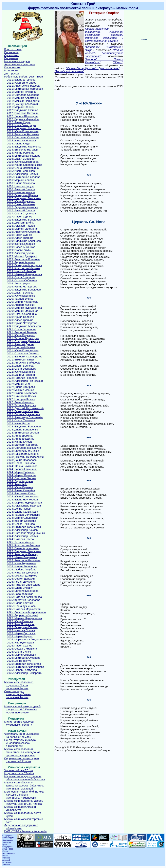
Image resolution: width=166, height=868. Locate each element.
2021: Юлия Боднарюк (21, 335)
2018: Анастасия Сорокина (24, 232)
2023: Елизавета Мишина (23, 454)
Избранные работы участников (24, 77)
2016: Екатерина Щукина (23, 195)
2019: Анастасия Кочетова (23, 259)
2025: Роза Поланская (21, 624)
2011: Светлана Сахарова (23, 95)
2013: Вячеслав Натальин (23, 134)
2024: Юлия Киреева (20, 487)
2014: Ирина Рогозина (21, 153)
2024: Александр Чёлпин (23, 536)
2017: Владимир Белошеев (24, 198)
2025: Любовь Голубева (22, 570)
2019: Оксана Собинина (22, 280)
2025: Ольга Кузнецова (21, 606)
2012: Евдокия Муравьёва (23, 119)
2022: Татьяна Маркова (22, 405)
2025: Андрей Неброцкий (23, 615)
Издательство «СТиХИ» (19, 773)
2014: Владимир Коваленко (24, 147)
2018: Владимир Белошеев (24, 220)
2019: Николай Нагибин (22, 271)
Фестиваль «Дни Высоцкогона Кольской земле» (21, 735)
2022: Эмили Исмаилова (22, 393)
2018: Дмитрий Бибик (20, 223)
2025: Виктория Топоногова (24, 664)
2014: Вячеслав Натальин (23, 150)
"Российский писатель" (69, 71)
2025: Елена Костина (20, 603)
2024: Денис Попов (19, 509)
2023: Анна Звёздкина (21, 439)
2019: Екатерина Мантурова (25, 265)
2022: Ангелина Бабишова (23, 363)
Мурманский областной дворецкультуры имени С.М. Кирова (24, 802)
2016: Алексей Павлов (21, 189)
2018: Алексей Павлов (21, 226)
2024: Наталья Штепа (20, 539)
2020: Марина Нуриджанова (24, 308)
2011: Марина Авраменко (23, 98)
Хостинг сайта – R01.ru (19, 770)
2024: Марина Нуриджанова (24, 503)
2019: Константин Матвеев (24, 268)
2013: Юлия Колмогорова (23, 131)
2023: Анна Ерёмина (20, 436)
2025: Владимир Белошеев (24, 551)
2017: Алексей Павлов (21, 210)
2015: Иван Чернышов (21, 171)
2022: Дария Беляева (20, 366)
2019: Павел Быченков (21, 247)
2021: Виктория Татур (21, 360)
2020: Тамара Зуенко (20, 299)
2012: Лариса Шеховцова (23, 116)
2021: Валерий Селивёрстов (25, 357)
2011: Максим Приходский (23, 101)
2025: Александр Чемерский (25, 673)
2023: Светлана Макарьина (24, 448)
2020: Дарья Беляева (20, 293)
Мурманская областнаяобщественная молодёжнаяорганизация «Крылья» (22, 752)
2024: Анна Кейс (17, 484)
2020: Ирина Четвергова (22, 323)
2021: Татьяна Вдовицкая (23, 338)
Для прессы (12, 74)
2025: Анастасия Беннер (22, 554)
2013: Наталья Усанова (22, 140)
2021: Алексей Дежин (20, 344)
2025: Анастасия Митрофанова (26, 612)
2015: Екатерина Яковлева (24, 177)
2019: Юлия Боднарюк (21, 244)
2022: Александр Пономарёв (25, 417)
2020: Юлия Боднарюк (21, 296)
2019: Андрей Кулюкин (21, 262)
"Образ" (118, 62)
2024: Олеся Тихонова (21, 524)
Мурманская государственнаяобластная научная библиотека (24, 778)
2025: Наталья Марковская (24, 609)
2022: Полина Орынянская (24, 414)
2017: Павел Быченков (21, 204)
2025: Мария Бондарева (22, 557)
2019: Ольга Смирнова (21, 277)
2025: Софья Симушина (22, 649)
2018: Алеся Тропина (20, 238)
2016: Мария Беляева (21, 180)
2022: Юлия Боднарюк (21, 372)
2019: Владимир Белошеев (24, 241)
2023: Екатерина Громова (23, 433)
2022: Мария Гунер (19, 384)
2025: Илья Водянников (22, 563)
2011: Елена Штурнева (21, 80)
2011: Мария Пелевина (21, 92)
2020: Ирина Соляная (21, 317)
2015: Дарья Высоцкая (21, 159)
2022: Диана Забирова (21, 387)
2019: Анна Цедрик (19, 283)
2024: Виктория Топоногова (24, 527)
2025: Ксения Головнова (22, 566)
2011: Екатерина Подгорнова (25, 89)
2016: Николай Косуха (21, 186)
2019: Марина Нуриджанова (24, 274)
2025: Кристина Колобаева (24, 600)
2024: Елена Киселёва (21, 490)
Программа (11, 58)
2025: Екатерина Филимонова (26, 667)
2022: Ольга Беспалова (22, 369)
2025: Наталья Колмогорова (24, 597)
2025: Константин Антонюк (24, 545)
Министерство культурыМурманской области (19, 723)
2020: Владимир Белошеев (24, 290)
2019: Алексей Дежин (20, 253)
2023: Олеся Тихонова (21, 463)
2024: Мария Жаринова (22, 475)
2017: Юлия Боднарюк (21, 201)
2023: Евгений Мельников (23, 451)
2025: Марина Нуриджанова (24, 618)
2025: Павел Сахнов (20, 646)
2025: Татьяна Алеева (21, 542)
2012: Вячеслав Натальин (23, 113)
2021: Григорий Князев (21, 347)
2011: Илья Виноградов (22, 83)
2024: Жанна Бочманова (22, 466)
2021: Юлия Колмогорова (23, 350)
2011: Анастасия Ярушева (23, 86)
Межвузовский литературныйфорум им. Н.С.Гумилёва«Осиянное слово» (22, 709)
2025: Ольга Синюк (19, 652)
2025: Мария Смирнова (22, 655)
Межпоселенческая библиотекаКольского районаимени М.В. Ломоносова (24, 795)
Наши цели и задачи (17, 61)
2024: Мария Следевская (23, 518)
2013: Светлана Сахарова (23, 137)
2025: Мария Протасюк (21, 633)
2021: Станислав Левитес (23, 353)
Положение (11, 52)
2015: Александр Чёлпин (23, 174)
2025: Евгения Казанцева (23, 591)
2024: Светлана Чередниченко (26, 533)
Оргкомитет (11, 55)
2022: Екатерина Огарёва (23, 411)
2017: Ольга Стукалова (22, 214)
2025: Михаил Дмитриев (22, 576)
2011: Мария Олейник (21, 107)
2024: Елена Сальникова (23, 512)
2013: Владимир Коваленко (24, 128)
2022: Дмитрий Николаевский (25, 408)
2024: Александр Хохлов (22, 530)
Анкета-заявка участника (20, 64)
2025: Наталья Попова (21, 630)
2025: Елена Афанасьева (23, 548)
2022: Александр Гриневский (25, 381)
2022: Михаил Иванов (21, 390)
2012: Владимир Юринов (23, 110)
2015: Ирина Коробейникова (25, 165)
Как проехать (12, 67)
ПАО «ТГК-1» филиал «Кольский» (25, 831)
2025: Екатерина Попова (22, 627)
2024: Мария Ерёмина (21, 472)
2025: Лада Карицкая (20, 594)
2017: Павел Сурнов (20, 217)
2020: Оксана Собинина (22, 314)
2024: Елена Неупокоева (22, 500)
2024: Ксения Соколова (22, 521)
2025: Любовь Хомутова (22, 670)
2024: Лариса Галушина (22, 469)
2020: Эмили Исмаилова (22, 302)
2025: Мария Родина (20, 636)
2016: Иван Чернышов (21, 192)
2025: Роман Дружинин (21, 582)
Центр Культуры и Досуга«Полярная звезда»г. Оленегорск (20, 743)
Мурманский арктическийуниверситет (20, 808)
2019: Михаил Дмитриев (22, 256)
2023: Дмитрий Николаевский (25, 457)
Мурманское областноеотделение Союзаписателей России (19, 685)
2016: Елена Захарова (21, 183)
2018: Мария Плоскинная (23, 229)
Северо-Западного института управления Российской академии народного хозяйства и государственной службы (104, 35)
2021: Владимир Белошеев (24, 326)
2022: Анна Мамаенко (21, 402)
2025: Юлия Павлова (20, 621)
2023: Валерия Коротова (22, 445)
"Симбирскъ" (115, 47)
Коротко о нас (13, 49)
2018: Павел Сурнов (20, 235)
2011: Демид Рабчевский (23, 104)
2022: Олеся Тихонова (21, 420)
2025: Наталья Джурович (23, 573)
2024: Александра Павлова (24, 506)
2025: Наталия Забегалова (24, 585)
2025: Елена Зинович (20, 588)
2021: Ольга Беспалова (22, 329)
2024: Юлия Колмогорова (23, 496)
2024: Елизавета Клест (21, 493)
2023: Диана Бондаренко (23, 430)
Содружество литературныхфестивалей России (22, 760)
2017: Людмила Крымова (23, 207)
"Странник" (93, 47)
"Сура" (89, 50)
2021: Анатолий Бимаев (22, 332)
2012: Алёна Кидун (19, 122)
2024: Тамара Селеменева (24, 515)
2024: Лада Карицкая (20, 481)
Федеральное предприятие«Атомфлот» (21, 827)
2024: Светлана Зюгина (22, 478)
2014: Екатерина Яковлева (24, 156)
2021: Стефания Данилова (24, 341)
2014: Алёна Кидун (19, 144)
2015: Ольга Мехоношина (23, 168)
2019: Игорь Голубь (19, 250)
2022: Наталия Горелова (22, 378)
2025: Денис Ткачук (19, 661)
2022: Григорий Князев (21, 399)
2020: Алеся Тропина (20, 320)
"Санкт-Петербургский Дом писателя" (93, 68)
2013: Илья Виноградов (22, 125)
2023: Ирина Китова (19, 442)
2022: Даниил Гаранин (21, 375)
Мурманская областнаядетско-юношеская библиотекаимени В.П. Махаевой (24, 786)
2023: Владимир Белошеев (24, 426)
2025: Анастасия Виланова (24, 560)
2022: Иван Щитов (18, 423)
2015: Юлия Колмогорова (23, 162)
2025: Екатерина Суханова (24, 658)
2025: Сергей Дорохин (21, 579)
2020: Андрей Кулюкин (21, 305)
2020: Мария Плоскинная (23, 311)
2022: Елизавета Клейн (22, 396)
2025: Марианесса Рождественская (29, 639)
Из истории (11, 70)
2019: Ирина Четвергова (22, 287)
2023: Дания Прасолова (22, 460)
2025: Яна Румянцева (21, 643)
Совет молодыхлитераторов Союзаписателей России (17, 694)
